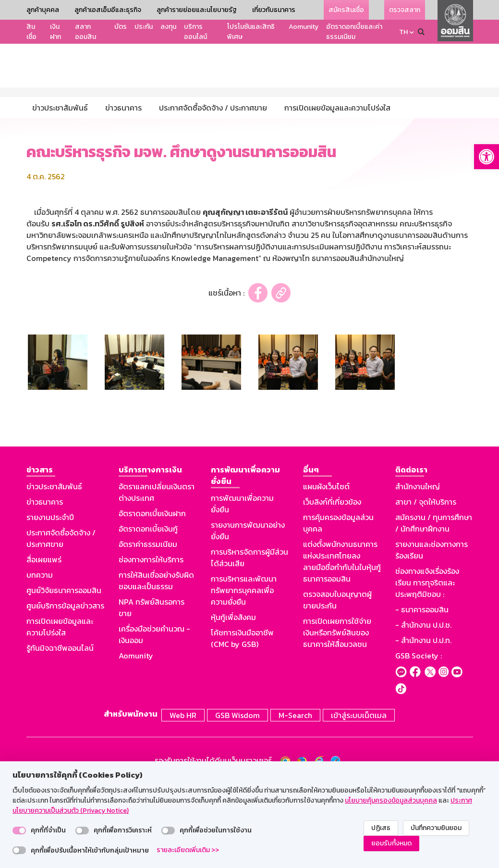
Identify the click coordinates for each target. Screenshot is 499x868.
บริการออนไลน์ (195, 32)
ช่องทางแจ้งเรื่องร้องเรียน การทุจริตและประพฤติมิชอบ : (427, 669)
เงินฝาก (55, 32)
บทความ (40, 661)
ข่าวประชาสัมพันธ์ (54, 573)
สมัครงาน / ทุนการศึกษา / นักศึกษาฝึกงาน (434, 609)
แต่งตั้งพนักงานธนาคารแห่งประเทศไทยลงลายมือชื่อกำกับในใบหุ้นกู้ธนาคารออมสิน (342, 648)
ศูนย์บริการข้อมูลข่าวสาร (65, 692)
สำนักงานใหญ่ (418, 573)
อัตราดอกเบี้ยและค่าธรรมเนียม (354, 32)
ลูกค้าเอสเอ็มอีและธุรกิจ (108, 10)
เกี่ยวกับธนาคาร (274, 10)
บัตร (121, 27)
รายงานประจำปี (50, 604)
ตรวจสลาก (405, 10)
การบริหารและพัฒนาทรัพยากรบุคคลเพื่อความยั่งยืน (244, 677)
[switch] (19, 831)
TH (403, 32)
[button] (487, 157)
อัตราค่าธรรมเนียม (148, 631)
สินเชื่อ (31, 32)
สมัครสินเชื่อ (346, 10)
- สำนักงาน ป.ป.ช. (423, 711)
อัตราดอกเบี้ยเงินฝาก (152, 600)
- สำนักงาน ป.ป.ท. (423, 727)
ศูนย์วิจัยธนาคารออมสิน (64, 677)
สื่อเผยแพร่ (44, 646)
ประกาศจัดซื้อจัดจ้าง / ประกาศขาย (61, 625)
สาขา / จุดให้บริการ (426, 588)
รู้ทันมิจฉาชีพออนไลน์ (60, 734)
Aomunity (304, 27)
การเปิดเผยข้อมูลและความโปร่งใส (60, 713)
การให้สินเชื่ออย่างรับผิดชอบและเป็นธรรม (156, 667)
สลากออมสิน (85, 32)
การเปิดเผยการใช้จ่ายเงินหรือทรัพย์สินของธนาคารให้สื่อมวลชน (337, 719)
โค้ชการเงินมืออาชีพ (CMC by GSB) (242, 725)
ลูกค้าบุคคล (43, 10)
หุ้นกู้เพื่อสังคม (233, 704)
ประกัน (144, 27)
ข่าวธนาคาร (45, 588)
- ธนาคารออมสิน (422, 696)
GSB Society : (419, 742)
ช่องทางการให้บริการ (151, 646)
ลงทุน (168, 27)
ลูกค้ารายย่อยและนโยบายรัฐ (197, 10)
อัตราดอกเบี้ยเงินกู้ (148, 615)
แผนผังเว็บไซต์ (326, 573)
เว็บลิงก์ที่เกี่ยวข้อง (332, 588)
